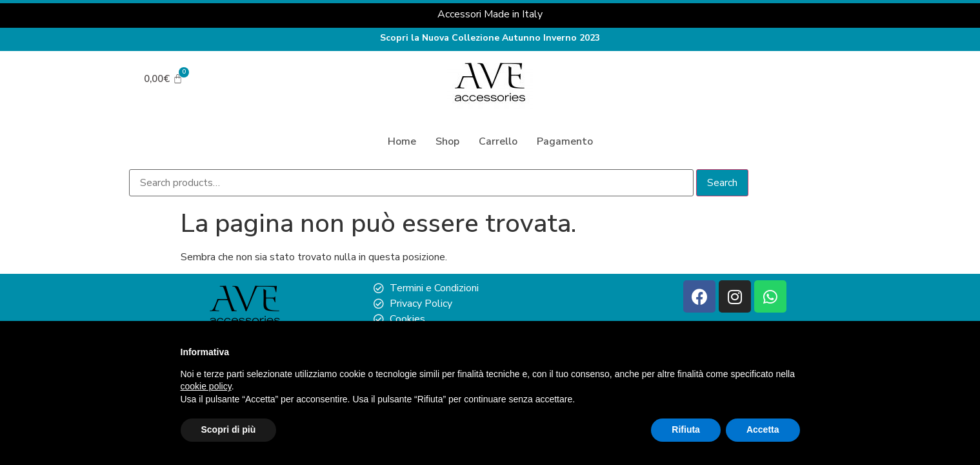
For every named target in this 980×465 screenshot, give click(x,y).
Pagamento (565, 141)
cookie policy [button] (206, 386)
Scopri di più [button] (229, 429)
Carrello (498, 141)
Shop (447, 141)
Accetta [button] (763, 429)
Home (402, 141)
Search (736, 183)
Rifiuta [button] (686, 429)
